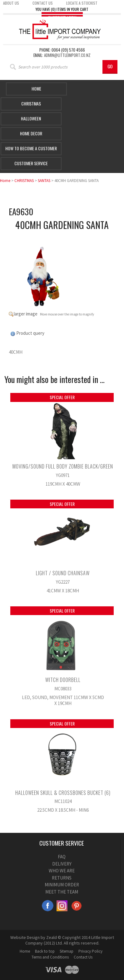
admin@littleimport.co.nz (67, 55)
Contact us (43, 3)
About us (11, 3)
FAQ (62, 857)
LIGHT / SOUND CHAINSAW (63, 573)
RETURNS (62, 878)
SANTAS (44, 181)
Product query (30, 333)
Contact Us (83, 957)
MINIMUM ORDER (62, 885)
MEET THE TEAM (62, 892)
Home (36, 89)
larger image (26, 314)
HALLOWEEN (31, 118)
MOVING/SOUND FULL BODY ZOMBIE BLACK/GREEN (63, 466)
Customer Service (31, 163)
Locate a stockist (82, 3)
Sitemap (67, 951)
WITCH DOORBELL (63, 680)
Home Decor (31, 133)
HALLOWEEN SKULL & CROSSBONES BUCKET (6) (63, 793)
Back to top (45, 951)
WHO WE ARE (62, 871)
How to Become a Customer (31, 148)
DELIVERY (62, 864)
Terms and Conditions (50, 957)
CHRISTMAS (24, 181)
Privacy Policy (90, 951)
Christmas (31, 103)
